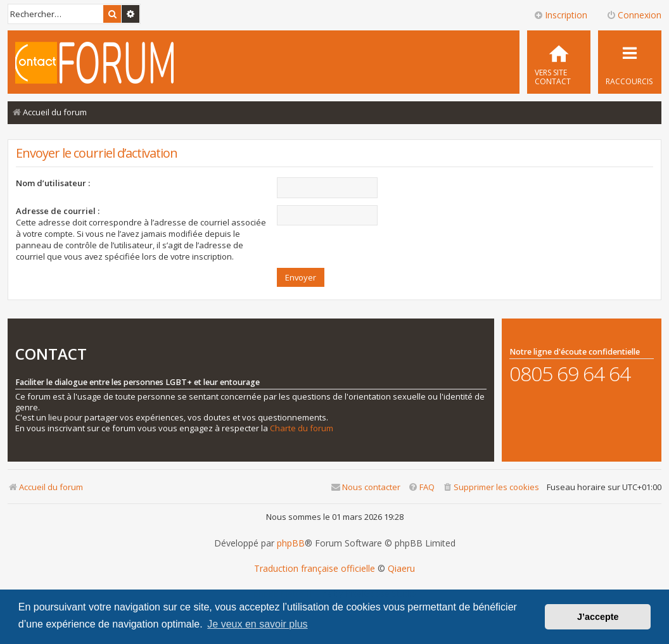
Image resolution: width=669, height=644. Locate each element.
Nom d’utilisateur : (53, 183)
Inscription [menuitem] (560, 15)
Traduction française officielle (315, 569)
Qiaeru (401, 569)
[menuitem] (559, 62)
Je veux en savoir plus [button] (257, 624)
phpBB (291, 543)
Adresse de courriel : (58, 211)
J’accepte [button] (598, 617)
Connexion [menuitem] (634, 15)
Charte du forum (302, 428)
